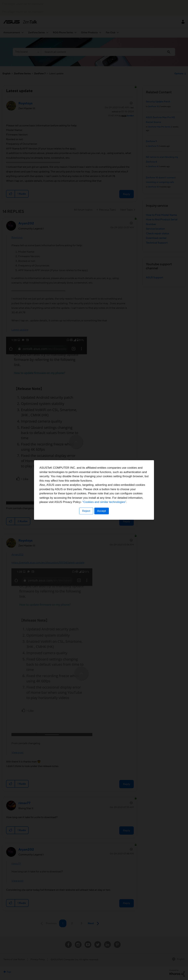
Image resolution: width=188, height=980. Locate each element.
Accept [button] (102, 511)
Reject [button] (86, 511)
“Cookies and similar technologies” (104, 502)
